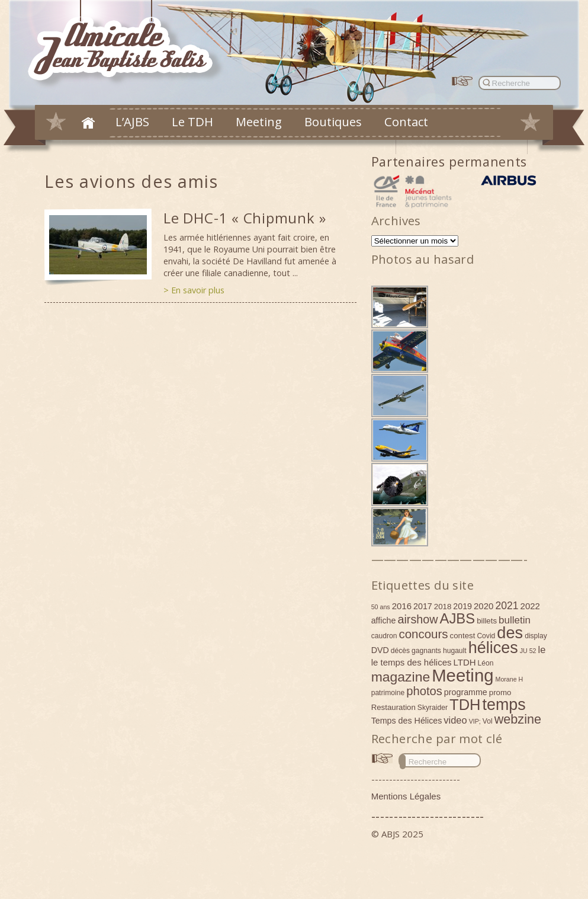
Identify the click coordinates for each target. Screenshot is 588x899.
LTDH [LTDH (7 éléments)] (465, 662)
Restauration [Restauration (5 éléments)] (393, 707)
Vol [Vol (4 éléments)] (488, 721)
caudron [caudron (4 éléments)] (384, 636)
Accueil (88, 123)
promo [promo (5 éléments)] (500, 692)
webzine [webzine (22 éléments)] (518, 719)
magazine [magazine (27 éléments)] (401, 677)
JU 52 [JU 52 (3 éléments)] (528, 651)
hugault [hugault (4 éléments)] (455, 651)
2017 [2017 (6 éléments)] (423, 606)
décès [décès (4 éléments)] (400, 651)
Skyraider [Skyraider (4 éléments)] (433, 708)
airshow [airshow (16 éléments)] (417, 619)
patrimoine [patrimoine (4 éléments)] (388, 693)
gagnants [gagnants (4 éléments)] (426, 651)
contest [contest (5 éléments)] (463, 636)
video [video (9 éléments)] (455, 720)
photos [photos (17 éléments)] (424, 691)
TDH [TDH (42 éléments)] (465, 705)
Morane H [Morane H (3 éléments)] (510, 679)
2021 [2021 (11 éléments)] (507, 606)
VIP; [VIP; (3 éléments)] (475, 721)
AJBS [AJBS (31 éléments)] (458, 618)
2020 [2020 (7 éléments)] (483, 606)
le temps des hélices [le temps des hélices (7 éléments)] (412, 662)
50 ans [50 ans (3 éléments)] (381, 607)
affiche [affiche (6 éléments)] (384, 620)
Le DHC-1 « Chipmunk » (245, 218)
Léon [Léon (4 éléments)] (486, 663)
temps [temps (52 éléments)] (504, 705)
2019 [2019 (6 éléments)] (462, 606)
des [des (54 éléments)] (510, 633)
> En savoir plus (194, 290)
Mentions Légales (406, 796)
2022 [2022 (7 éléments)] (530, 606)
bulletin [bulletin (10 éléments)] (515, 620)
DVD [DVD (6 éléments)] (380, 650)
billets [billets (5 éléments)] (487, 621)
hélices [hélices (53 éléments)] (493, 648)
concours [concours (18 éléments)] (423, 634)
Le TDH (192, 121)
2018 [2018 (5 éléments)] (443, 607)
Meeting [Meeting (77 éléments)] (462, 675)
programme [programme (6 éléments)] (466, 692)
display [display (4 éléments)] (536, 636)
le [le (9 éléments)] (542, 650)
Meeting (259, 121)
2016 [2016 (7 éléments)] (402, 606)
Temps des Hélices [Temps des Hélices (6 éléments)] (407, 721)
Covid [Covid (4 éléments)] (486, 636)
